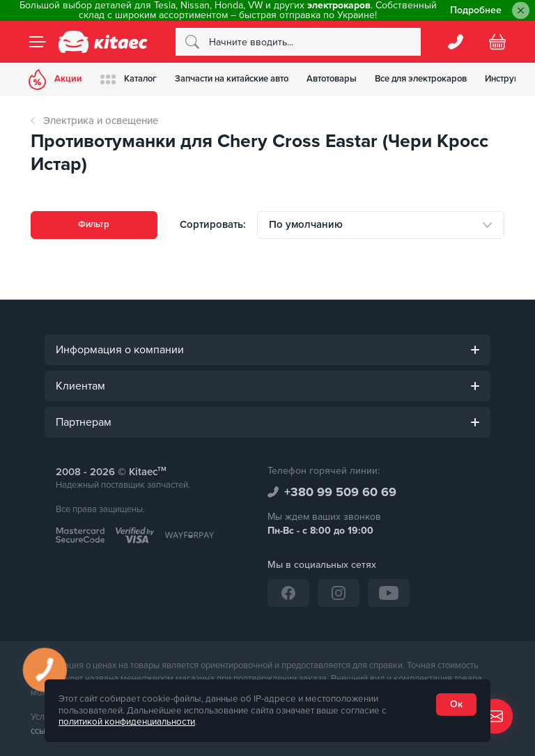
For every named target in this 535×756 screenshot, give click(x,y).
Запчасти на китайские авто (242, 79)
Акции (57, 79)
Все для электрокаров (440, 79)
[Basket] (497, 42)
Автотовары (346, 79)
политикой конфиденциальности (127, 722)
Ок (456, 704)
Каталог (135, 79)
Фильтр (94, 225)
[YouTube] (389, 593)
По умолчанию (306, 224)
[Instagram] (339, 593)
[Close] (521, 11)
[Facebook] (288, 593)
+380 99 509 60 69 (340, 492)
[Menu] (38, 42)
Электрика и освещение (101, 121)
